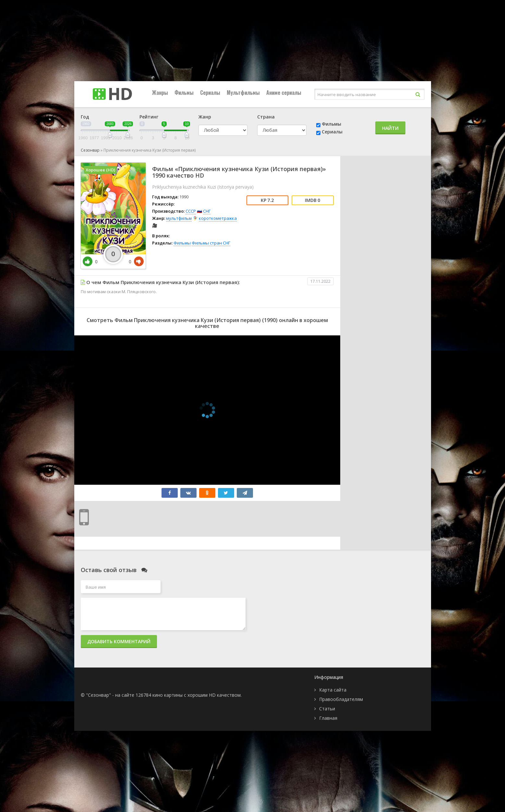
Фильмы (184, 93)
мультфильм (179, 218)
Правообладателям (341, 699)
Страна (266, 117)
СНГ (207, 211)
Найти (390, 128)
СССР (191, 211)
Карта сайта (333, 690)
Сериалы (210, 93)
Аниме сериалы (284, 93)
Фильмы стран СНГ (211, 243)
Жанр (205, 117)
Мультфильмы (243, 93)
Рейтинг (149, 117)
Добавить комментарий (119, 641)
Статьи (327, 709)
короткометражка (218, 218)
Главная (328, 718)
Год (85, 117)
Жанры (160, 93)
